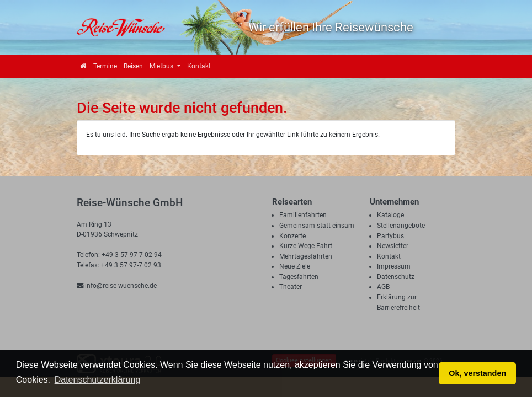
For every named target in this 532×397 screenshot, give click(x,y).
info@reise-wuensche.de (117, 286)
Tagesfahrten (299, 277)
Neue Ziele (295, 266)
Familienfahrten (303, 215)
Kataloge (390, 215)
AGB (383, 287)
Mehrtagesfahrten (306, 256)
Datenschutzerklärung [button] (98, 380)
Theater (291, 287)
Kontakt (199, 66)
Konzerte (292, 236)
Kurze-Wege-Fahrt (306, 246)
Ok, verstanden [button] (477, 373)
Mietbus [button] (162, 66)
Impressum (394, 266)
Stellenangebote (401, 226)
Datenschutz (396, 277)
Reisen (133, 66)
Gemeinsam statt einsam (317, 226)
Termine (105, 66)
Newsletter (393, 246)
